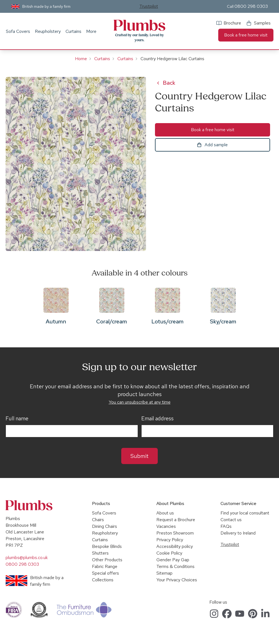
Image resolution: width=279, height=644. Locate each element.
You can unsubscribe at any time (140, 402)
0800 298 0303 (251, 6)
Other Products (107, 560)
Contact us (231, 520)
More (91, 31)
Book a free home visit (246, 35)
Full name (17, 419)
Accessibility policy (175, 546)
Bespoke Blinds (107, 546)
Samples (262, 23)
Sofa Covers (18, 31)
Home (81, 59)
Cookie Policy (169, 553)
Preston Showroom (175, 533)
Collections (103, 580)
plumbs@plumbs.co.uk (27, 558)
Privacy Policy (170, 540)
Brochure (232, 23)
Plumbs (140, 25)
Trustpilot (149, 6)
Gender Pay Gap (173, 560)
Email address (157, 419)
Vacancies (166, 526)
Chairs (98, 520)
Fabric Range (105, 566)
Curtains (73, 31)
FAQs (226, 526)
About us (165, 513)
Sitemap (164, 573)
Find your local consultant (245, 513)
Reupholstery (48, 31)
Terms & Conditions (175, 566)
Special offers (105, 573)
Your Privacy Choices (177, 580)
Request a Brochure (176, 520)
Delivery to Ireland (238, 533)
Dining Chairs (105, 526)
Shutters (100, 553)
